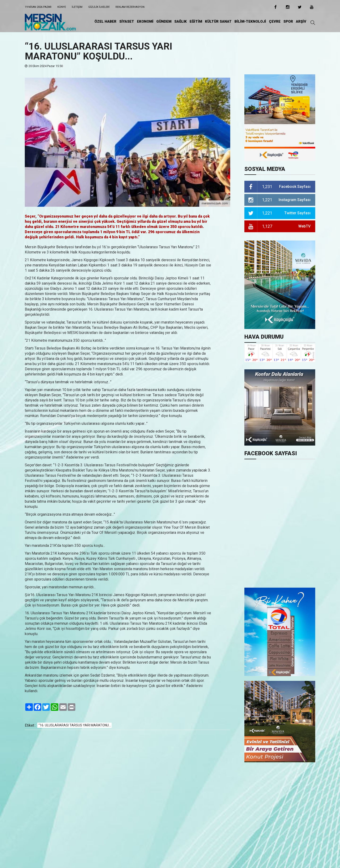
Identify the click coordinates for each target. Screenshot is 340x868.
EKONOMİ (145, 21)
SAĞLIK (181, 21)
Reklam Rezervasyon (130, 7)
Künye (62, 7)
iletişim (77, 7)
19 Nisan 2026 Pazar (38, 7)
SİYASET (127, 21)
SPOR (288, 21)
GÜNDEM (164, 21)
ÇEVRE (275, 21)
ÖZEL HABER (105, 21)
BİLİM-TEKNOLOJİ (250, 21)
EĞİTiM (196, 21)
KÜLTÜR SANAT (218, 21)
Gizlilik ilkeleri (99, 7)
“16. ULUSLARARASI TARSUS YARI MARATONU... (75, 725)
